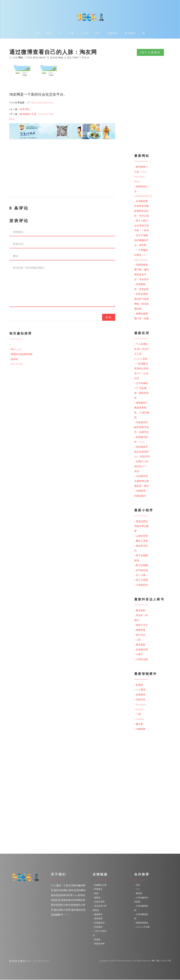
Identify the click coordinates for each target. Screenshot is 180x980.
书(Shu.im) (16, 350)
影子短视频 (142, 565)
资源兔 (97, 940)
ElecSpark (141, 705)
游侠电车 (141, 695)
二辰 (138, 640)
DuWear (140, 719)
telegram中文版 (143, 927)
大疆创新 (141, 729)
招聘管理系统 (142, 923)
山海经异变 (142, 536)
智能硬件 (113, 34)
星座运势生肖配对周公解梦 (141, 526)
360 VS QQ (17, 364)
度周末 (14, 359)
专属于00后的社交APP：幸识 (141, 466)
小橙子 (139, 655)
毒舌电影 (141, 611)
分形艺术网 (99, 902)
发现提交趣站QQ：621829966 (29, 961)
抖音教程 (98, 927)
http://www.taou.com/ (42, 103)
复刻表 (139, 894)
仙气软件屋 (142, 570)
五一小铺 (141, 575)
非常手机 (25, 109)
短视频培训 (99, 923)
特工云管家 (142, 580)
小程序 (85, 34)
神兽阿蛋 (141, 630)
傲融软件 (98, 915)
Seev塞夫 (141, 690)
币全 (138, 885)
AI (61, 34)
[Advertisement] (62, 173)
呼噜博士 (98, 889)
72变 (138, 714)
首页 (38, 34)
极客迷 (97, 898)
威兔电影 (98, 919)
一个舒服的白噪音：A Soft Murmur (141, 255)
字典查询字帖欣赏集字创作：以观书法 (141, 427)
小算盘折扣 (142, 585)
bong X (140, 710)
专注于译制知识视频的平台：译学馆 (141, 240)
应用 (71, 34)
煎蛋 (96, 894)
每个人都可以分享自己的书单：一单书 (141, 226)
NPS (138, 889)
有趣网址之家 (100, 885)
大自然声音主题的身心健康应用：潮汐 (141, 481)
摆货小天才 (142, 625)
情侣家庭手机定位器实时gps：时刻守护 (142, 452)
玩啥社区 (141, 700)
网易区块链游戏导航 (22, 354)
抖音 (98, 34)
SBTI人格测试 (150, 53)
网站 (50, 34)
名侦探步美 (142, 650)
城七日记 (141, 635)
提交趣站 (130, 34)
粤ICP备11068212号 (161, 961)
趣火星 (139, 724)
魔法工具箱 (142, 541)
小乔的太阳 (142, 660)
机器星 (139, 685)
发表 (109, 317)
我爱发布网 (99, 944)
